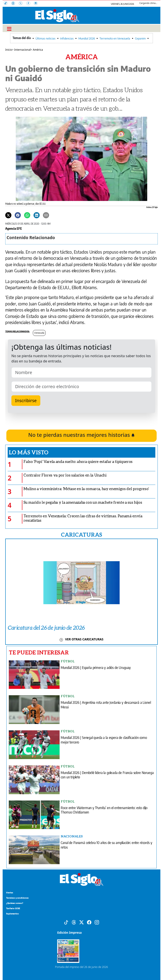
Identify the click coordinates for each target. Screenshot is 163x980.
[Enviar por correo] (46, 215)
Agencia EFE (14, 228)
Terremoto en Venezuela (115, 38)
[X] (22, 4)
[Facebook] (30, 4)
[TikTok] (7, 4)
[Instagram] (37, 4)
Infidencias (67, 38)
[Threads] (15, 4)
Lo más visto (29, 452)
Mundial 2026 (87, 38)
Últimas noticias (45, 38)
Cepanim (140, 38)
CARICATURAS (81, 534)
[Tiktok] (66, 922)
